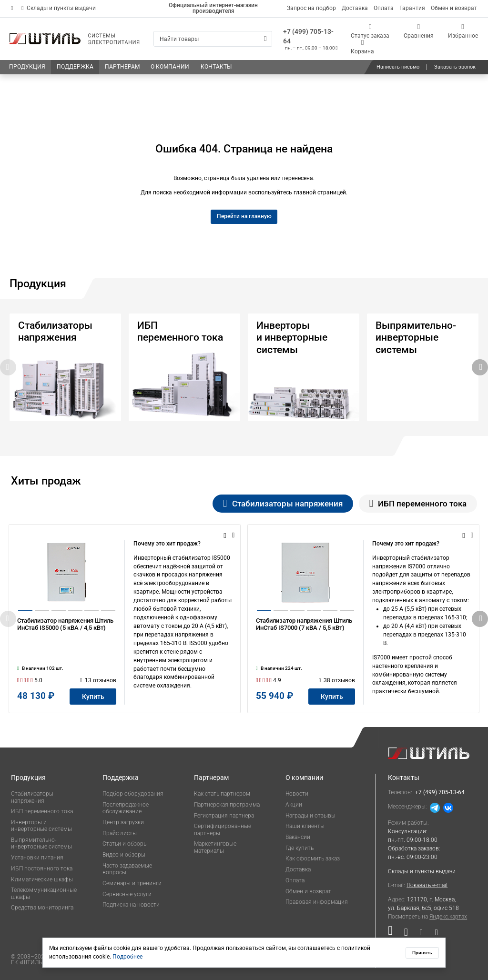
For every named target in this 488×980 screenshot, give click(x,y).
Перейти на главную (244, 216)
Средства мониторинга (42, 908)
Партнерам (211, 778)
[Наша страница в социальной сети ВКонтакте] (406, 934)
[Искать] (265, 39)
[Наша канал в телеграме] (434, 934)
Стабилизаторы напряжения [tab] (283, 504)
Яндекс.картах (448, 917)
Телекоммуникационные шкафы (44, 893)
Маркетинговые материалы (215, 847)
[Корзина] (363, 47)
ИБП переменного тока (42, 811)
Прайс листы (120, 833)
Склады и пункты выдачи (58, 8)
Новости (297, 794)
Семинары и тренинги (132, 883)
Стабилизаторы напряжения (32, 797)
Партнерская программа (227, 805)
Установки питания (37, 858)
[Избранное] (463, 31)
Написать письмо (398, 67)
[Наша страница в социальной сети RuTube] (393, 934)
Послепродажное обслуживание (126, 808)
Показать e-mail (427, 885)
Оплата (384, 8)
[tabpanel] (244, 619)
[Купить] (93, 697)
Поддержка (121, 778)
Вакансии (298, 837)
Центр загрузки (123, 822)
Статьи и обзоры (125, 844)
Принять (422, 953)
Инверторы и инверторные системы (41, 826)
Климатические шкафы (42, 879)
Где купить (300, 848)
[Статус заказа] (371, 31)
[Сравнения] (419, 31)
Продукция (28, 778)
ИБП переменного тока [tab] (418, 504)
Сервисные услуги (127, 894)
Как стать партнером (222, 794)
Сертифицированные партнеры (223, 829)
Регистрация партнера (224, 816)
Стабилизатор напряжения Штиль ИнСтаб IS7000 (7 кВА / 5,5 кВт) (304, 636)
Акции (294, 805)
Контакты (404, 778)
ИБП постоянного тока (42, 869)
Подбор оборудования (133, 794)
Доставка (355, 8)
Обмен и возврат (454, 8)
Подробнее (127, 957)
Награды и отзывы (310, 816)
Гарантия (412, 8)
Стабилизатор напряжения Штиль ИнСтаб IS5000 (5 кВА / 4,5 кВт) (65, 636)
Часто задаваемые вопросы (127, 869)
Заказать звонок (455, 67)
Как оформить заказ (313, 859)
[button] (480, 367)
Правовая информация (317, 902)
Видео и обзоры (124, 855)
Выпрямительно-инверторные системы (41, 843)
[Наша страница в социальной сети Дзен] (421, 934)
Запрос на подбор (311, 8)
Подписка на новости (131, 905)
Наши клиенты (305, 826)
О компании (304, 778)
